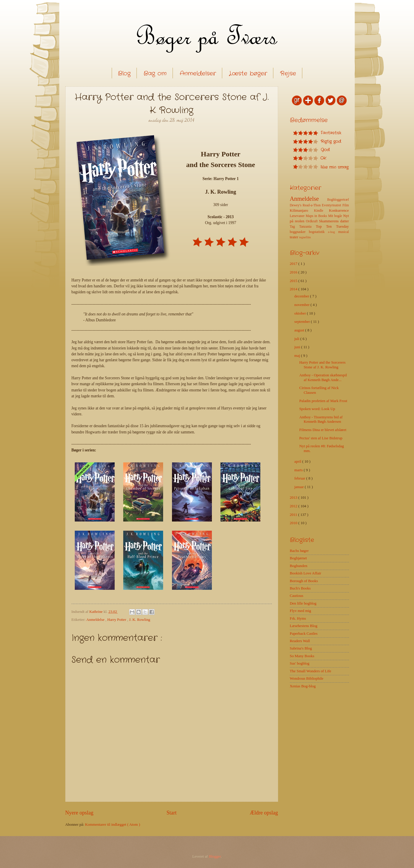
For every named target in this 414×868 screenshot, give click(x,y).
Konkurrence (339, 210)
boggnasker (299, 232)
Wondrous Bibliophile (307, 678)
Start (171, 813)
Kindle (321, 211)
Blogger (215, 856)
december (302, 296)
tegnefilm (305, 237)
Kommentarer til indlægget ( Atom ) (113, 825)
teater (295, 237)
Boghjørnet (298, 558)
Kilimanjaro (302, 210)
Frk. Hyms (298, 618)
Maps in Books (317, 216)
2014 (294, 289)
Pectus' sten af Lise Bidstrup (321, 438)
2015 (294, 281)
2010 (294, 523)
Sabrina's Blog (301, 648)
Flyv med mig (301, 611)
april (298, 461)
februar (300, 478)
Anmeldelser (198, 73)
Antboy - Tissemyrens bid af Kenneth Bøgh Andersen (321, 419)
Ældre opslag (264, 813)
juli (297, 339)
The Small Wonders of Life (311, 671)
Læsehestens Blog (304, 626)
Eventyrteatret (332, 205)
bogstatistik (318, 232)
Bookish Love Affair (306, 573)
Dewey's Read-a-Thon (306, 205)
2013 (294, 498)
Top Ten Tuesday (332, 226)
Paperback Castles (304, 634)
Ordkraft (312, 221)
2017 (294, 264)
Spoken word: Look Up (317, 409)
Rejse (288, 73)
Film (346, 205)
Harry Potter (117, 620)
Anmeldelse (96, 620)
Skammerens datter (334, 221)
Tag (295, 227)
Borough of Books (304, 581)
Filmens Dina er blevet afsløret (323, 430)
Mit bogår (336, 216)
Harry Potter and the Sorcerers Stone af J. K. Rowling (323, 365)
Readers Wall (300, 641)
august (300, 330)
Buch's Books (300, 588)
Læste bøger (248, 73)
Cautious (297, 596)
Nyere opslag (79, 813)
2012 (294, 506)
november (302, 305)
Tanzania (307, 227)
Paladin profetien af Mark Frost (323, 401)
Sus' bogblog (300, 663)
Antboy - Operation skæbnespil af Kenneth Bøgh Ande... (323, 377)
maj (298, 356)
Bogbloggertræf (338, 200)
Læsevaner (298, 216)
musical (343, 232)
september (303, 322)
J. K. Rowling (140, 620)
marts (299, 470)
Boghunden (299, 566)
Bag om (155, 73)
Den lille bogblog (303, 603)
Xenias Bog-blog (303, 686)
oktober (301, 313)
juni (298, 347)
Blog (124, 73)
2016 (294, 272)
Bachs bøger (299, 551)
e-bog (333, 232)
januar (299, 487)
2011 (294, 515)
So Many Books (302, 656)
